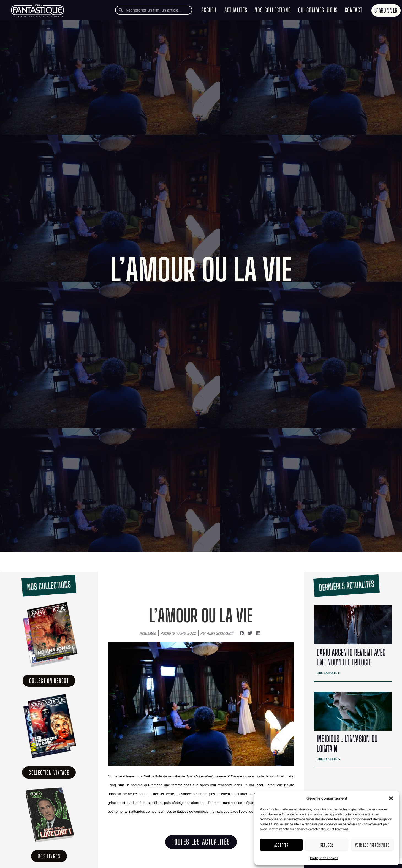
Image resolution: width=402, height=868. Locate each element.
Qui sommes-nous (318, 10)
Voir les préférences (372, 845)
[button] (391, 798)
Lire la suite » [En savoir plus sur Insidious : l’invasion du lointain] (328, 759)
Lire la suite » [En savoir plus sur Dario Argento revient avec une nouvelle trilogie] (328, 673)
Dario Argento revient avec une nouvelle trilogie (351, 657)
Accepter (281, 845)
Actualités (236, 10)
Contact (354, 10)
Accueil (209, 10)
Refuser (327, 845)
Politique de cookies (324, 858)
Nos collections (273, 10)
